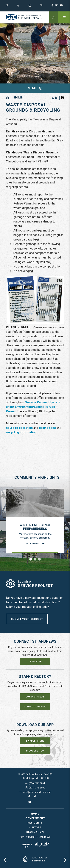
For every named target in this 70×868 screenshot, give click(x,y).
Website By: (36, 846)
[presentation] (5, 859)
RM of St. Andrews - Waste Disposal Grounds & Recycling (24, 17)
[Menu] (64, 17)
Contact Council (35, 707)
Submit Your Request (27, 619)
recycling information (21, 432)
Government (35, 818)
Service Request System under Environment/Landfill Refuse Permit (33, 407)
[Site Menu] (35, 88)
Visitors (35, 827)
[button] (31, 559)
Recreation (35, 832)
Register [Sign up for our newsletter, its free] (36, 662)
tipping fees (47, 428)
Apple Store (35, 741)
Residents (35, 823)
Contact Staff (35, 697)
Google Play (35, 751)
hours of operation (19, 428)
